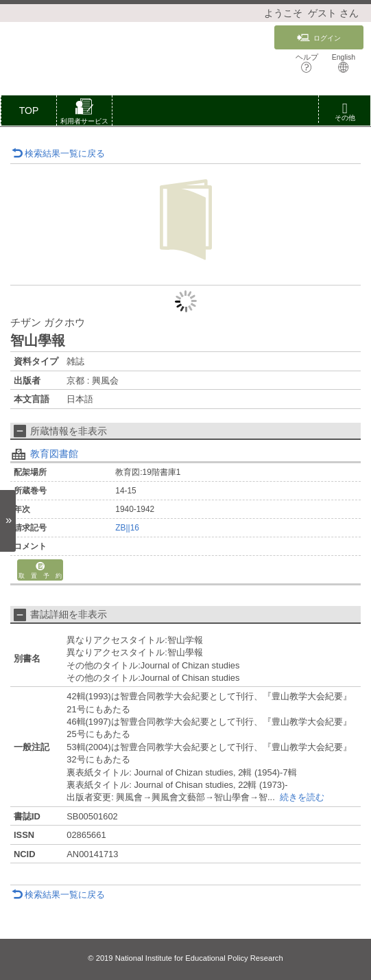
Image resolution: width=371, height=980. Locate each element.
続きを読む (302, 797)
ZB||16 (127, 528)
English (344, 63)
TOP (29, 110)
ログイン (319, 37)
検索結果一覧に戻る (58, 153)
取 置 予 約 (40, 571)
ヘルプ (307, 63)
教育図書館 (54, 454)
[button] (84, 113)
